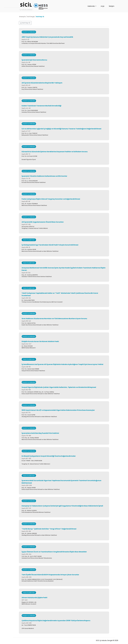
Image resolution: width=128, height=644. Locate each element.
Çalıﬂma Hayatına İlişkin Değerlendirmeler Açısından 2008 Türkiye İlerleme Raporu (56, 621)
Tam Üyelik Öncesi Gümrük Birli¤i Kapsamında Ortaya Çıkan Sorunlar (50, 575)
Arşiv (103, 6)
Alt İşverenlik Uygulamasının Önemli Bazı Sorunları (43, 222)
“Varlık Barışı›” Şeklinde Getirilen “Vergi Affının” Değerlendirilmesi (49, 529)
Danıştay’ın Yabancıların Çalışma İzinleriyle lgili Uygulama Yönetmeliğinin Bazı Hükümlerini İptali (62, 506)
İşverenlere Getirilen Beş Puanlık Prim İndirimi (40, 433)
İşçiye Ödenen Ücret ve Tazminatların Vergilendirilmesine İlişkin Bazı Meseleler (54, 552)
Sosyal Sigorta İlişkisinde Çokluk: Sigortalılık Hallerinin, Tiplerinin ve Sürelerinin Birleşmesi (59, 387)
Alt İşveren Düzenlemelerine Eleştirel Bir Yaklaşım (42, 83)
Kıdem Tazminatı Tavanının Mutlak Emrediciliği (41, 106)
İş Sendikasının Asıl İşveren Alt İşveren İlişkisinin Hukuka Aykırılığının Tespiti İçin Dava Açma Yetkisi (62, 364)
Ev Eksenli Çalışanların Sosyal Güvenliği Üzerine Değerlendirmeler (49, 456)
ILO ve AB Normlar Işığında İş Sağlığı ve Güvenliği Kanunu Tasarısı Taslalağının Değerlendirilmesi (61, 129)
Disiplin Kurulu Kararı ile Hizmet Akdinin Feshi (40, 341)
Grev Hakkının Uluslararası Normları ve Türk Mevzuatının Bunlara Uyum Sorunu (54, 319)
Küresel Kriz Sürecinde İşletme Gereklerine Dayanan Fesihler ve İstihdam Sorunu (55, 152)
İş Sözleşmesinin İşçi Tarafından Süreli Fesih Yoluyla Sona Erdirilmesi (50, 245)
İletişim (112, 6)
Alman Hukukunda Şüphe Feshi (34, 598)
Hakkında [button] (91, 6)
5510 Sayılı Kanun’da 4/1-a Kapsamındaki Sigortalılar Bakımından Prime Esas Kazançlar (58, 410)
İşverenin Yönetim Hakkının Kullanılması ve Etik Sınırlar (44, 176)
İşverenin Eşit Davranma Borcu (34, 60)
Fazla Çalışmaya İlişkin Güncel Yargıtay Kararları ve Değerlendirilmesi (51, 199)
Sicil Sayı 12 (25, 23)
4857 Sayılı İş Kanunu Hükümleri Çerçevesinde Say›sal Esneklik (47, 37)
